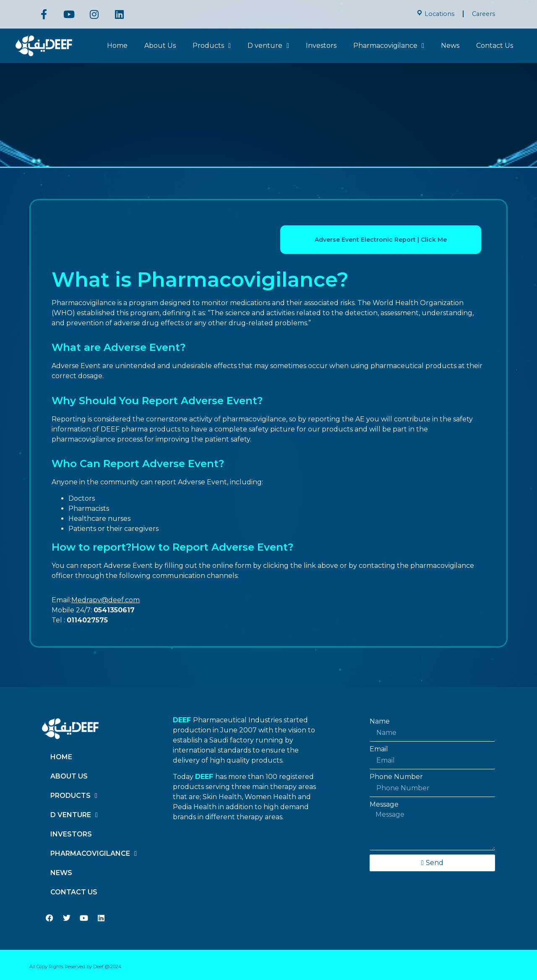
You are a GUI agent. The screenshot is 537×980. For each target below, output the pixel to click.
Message (384, 805)
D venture (268, 46)
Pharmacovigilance (389, 46)
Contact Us (495, 46)
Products (212, 46)
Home (117, 46)
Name (380, 721)
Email (379, 749)
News (450, 46)
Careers (484, 14)
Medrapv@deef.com (106, 600)
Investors (321, 46)
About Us (160, 46)
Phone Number (396, 777)
